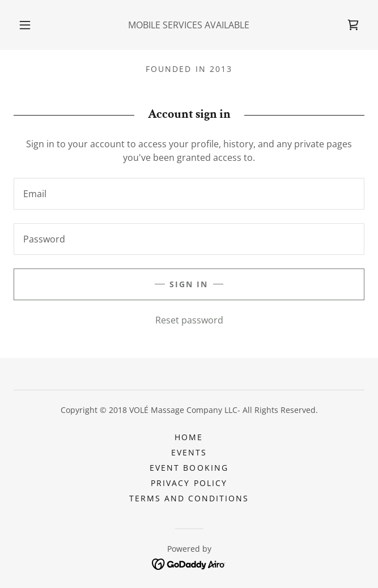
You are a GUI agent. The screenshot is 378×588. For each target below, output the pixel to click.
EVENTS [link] (189, 452)
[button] (30, 25)
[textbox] (189, 194)
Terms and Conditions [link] (189, 498)
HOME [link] (189, 437)
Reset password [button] (189, 320)
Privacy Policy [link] (189, 483)
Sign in (189, 284)
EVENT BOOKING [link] (189, 468)
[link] (353, 25)
